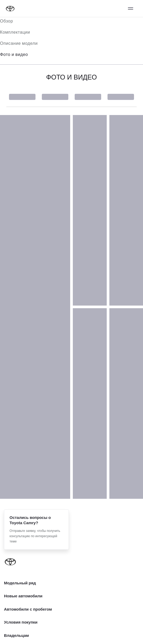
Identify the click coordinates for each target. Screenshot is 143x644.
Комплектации (15, 32)
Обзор (6, 21)
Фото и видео (14, 54)
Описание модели (19, 43)
